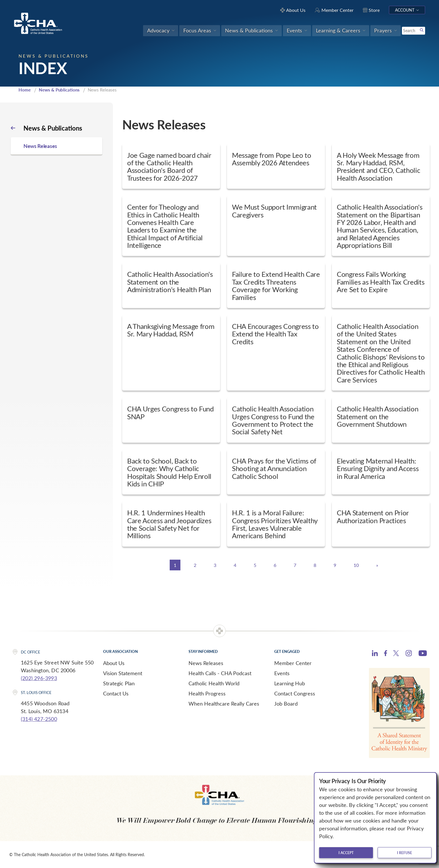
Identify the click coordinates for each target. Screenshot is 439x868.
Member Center (293, 663)
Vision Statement (123, 673)
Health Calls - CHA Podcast (220, 673)
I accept (346, 853)
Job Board (286, 704)
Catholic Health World (214, 683)
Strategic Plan (119, 683)
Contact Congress (295, 693)
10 (356, 565)
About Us (114, 663)
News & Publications (59, 90)
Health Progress (207, 693)
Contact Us (116, 693)
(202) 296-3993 (39, 678)
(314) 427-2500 (39, 719)
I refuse (405, 853)
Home (25, 90)
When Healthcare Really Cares (224, 704)
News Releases (206, 663)
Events (282, 673)
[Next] (377, 565)
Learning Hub (290, 683)
